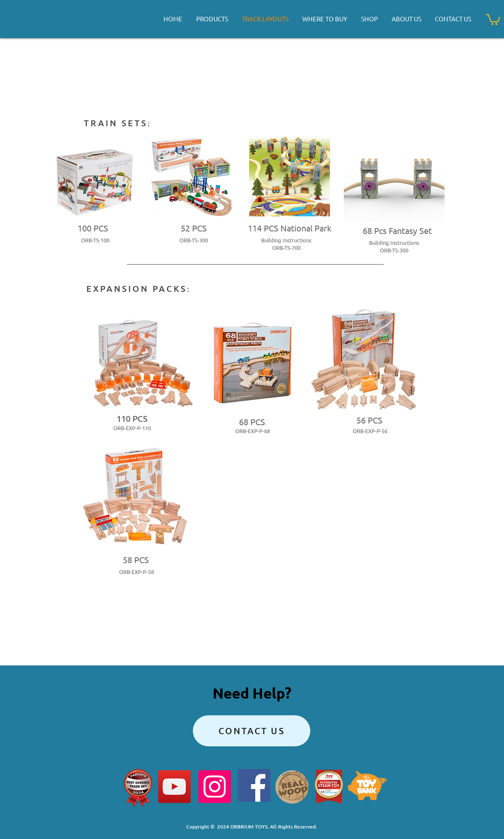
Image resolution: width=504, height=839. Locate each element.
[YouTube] (174, 787)
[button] (493, 19)
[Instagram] (215, 787)
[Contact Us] (252, 731)
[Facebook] (254, 785)
